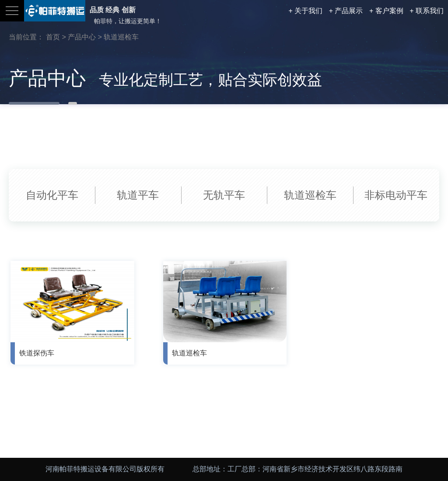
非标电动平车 (396, 195)
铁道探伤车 (37, 353)
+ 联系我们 (427, 11)
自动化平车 (52, 195)
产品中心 (82, 37)
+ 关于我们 (305, 11)
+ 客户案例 (386, 11)
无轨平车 (224, 195)
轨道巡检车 (121, 37)
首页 (53, 37)
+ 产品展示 (346, 11)
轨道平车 (138, 195)
